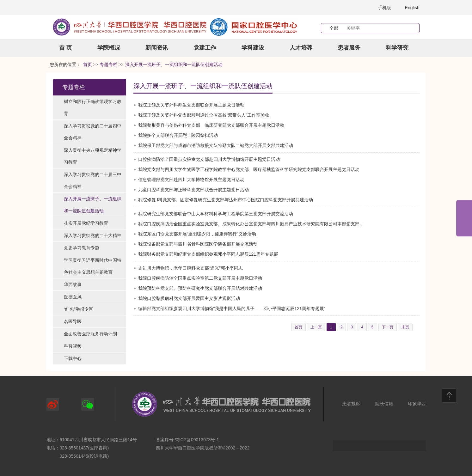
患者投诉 (351, 404)
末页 (405, 327)
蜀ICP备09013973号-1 (197, 440)
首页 (88, 65)
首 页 (66, 48)
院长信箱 (384, 404)
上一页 (316, 327)
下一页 (388, 327)
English (412, 8)
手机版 (384, 8)
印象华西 (417, 404)
